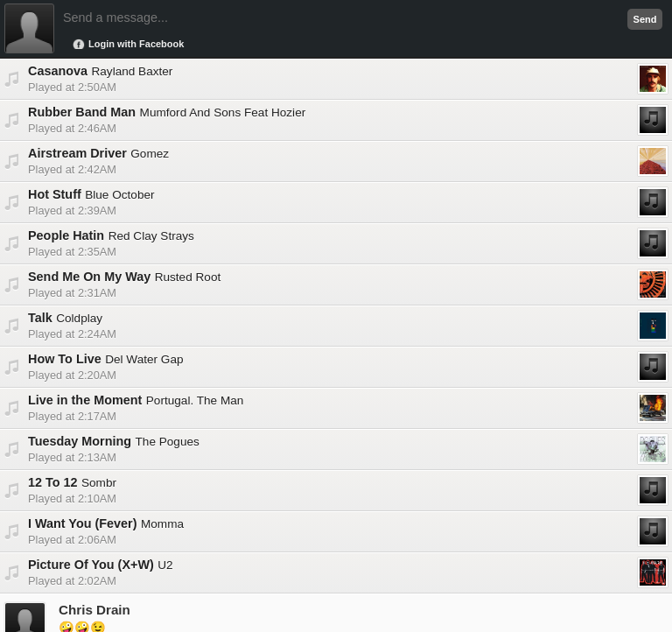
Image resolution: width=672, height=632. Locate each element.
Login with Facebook (136, 44)
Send (645, 19)
